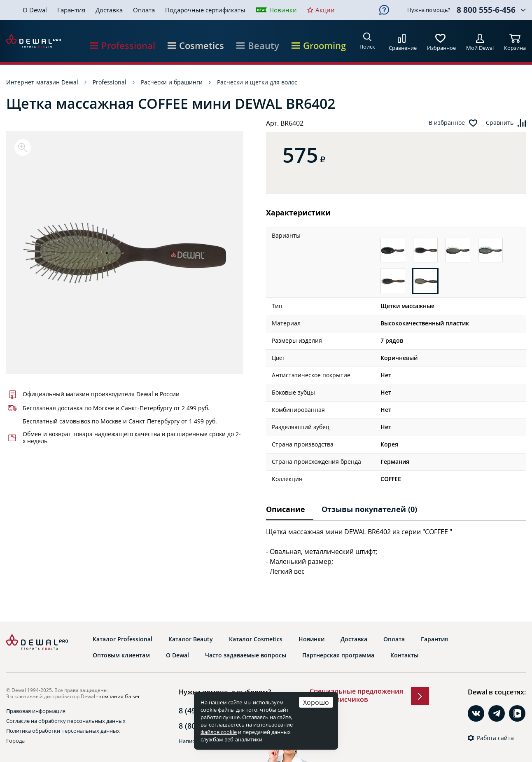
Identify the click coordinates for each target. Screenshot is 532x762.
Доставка (109, 10)
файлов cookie (219, 732)
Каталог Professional (122, 639)
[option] (125, 252)
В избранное (447, 123)
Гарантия (71, 10)
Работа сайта (495, 738)
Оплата (144, 10)
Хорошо (316, 702)
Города (15, 741)
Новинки (283, 10)
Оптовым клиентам (121, 655)
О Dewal (35, 10)
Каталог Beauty (191, 639)
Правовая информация (36, 711)
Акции (325, 10)
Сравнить (500, 123)
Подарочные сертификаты (205, 10)
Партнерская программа (338, 655)
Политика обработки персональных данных (63, 731)
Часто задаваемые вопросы (246, 655)
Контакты (404, 655)
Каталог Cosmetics (256, 639)
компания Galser (120, 696)
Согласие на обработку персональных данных (66, 721)
